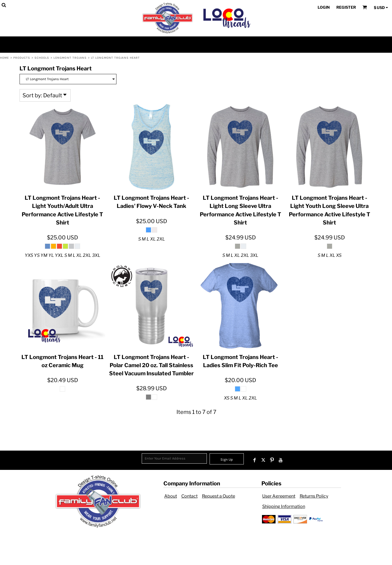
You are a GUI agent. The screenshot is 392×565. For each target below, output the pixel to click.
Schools (42, 58)
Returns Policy (314, 496)
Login (324, 7)
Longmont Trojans (70, 58)
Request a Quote (219, 496)
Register (346, 7)
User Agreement (279, 496)
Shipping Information (284, 506)
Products (22, 58)
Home (4, 58)
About (171, 496)
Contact (189, 496)
